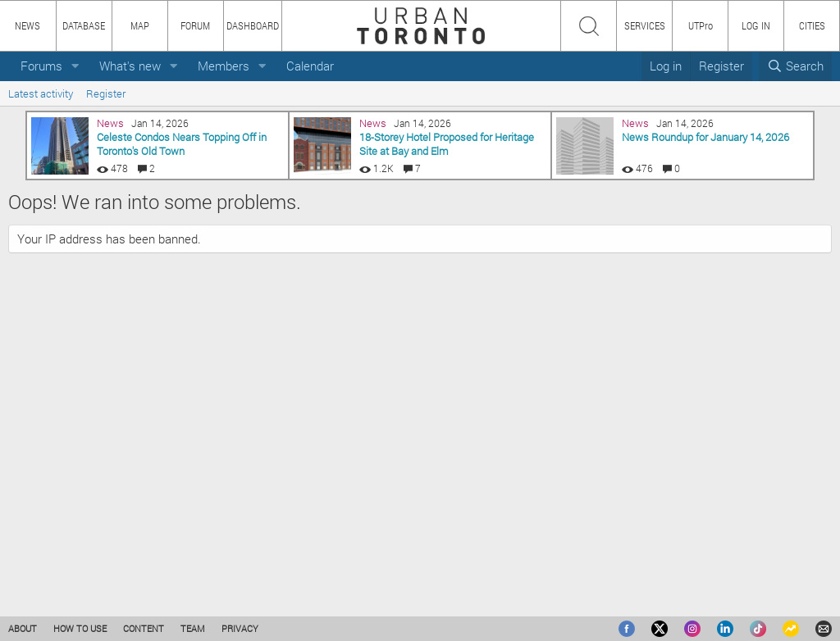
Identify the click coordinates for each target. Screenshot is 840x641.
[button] (75, 66)
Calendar (310, 66)
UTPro (701, 25)
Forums (41, 66)
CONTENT (144, 628)
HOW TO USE (80, 628)
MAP (140, 25)
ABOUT (23, 628)
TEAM (193, 628)
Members (224, 66)
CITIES (812, 25)
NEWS (27, 25)
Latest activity (41, 93)
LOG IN (756, 25)
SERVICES (645, 25)
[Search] (795, 66)
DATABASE (84, 25)
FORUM (195, 25)
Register (106, 93)
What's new (130, 66)
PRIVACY (240, 628)
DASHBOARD (253, 25)
